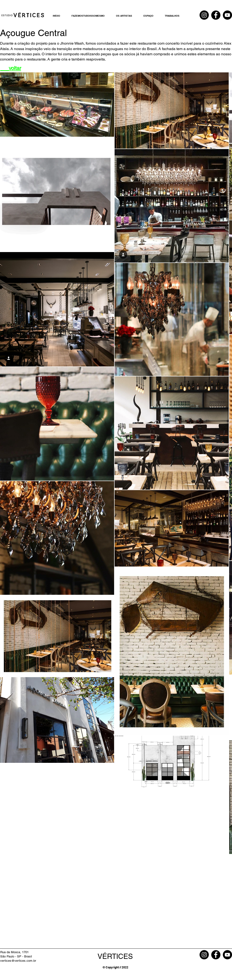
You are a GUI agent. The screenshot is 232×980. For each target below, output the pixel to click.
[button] (124, 16)
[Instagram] (204, 15)
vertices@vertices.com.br (18, 961)
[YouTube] (227, 15)
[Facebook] (216, 15)
